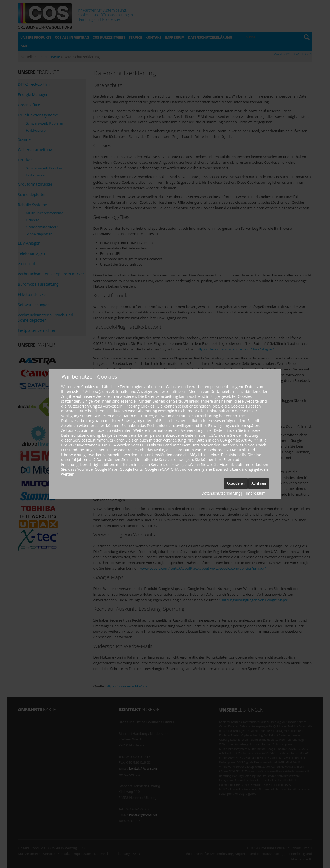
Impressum (256, 493)
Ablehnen (259, 483)
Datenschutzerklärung (221, 493)
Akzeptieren (236, 483)
